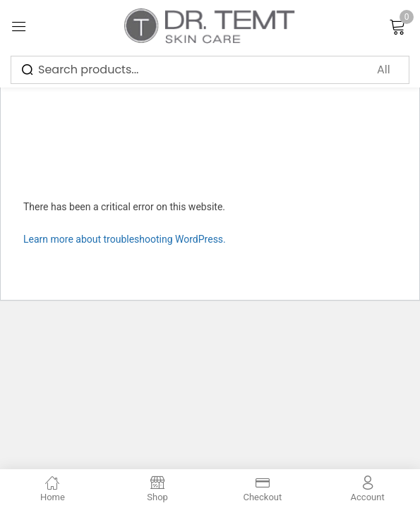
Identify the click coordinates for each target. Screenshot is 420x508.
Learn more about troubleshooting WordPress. (125, 239)
